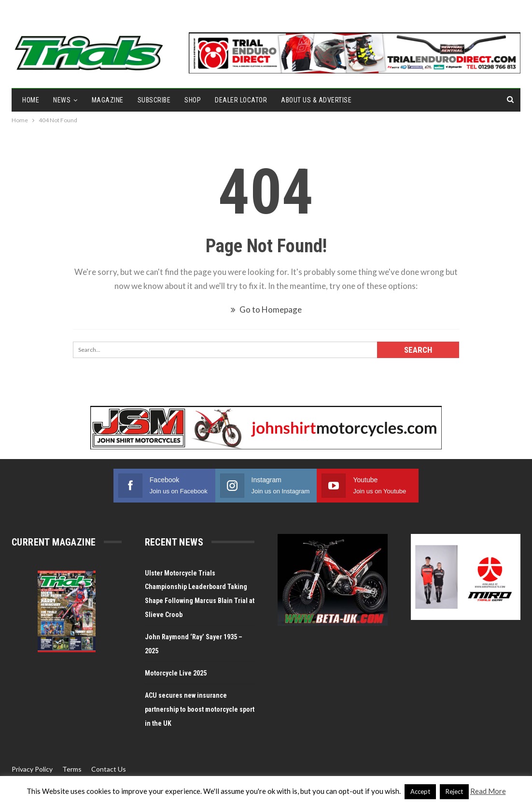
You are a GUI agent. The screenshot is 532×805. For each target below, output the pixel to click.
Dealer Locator (241, 100)
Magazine (108, 100)
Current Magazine (54, 542)
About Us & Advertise (316, 100)
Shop (193, 100)
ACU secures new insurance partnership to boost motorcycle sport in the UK (200, 709)
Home (31, 100)
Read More (488, 791)
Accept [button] (420, 791)
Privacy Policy (32, 769)
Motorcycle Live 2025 (176, 673)
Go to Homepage (266, 309)
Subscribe (154, 100)
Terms (72, 769)
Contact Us (109, 769)
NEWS (62, 100)
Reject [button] (454, 791)
